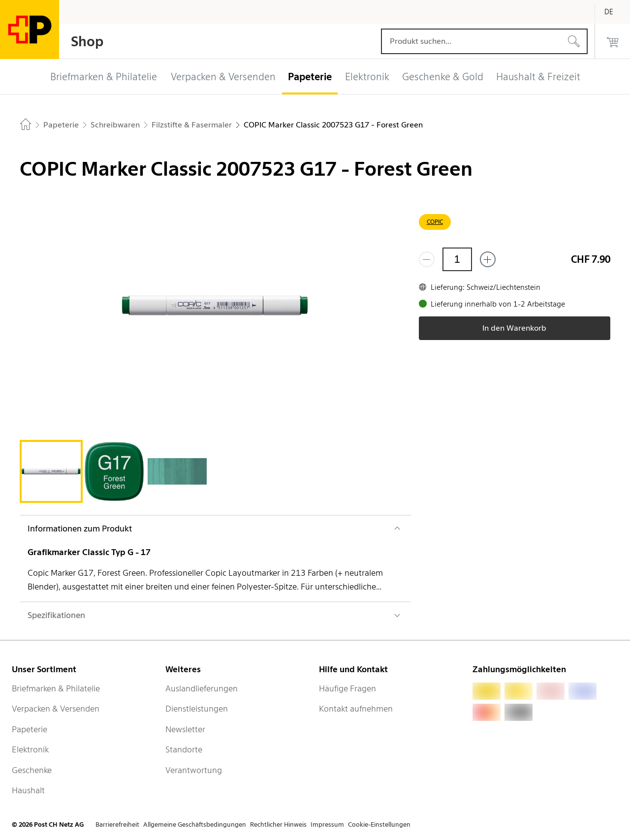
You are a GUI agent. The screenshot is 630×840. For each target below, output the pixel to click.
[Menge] (457, 259)
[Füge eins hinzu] (488, 259)
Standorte (184, 749)
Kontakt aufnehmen (356, 709)
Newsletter (185, 729)
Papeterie (30, 729)
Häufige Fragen (347, 688)
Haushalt (28, 790)
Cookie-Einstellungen (379, 824)
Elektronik (30, 749)
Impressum (327, 824)
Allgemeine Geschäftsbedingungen (195, 824)
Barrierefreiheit (117, 824)
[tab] (51, 471)
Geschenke (32, 770)
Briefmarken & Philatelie (56, 688)
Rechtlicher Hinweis (278, 824)
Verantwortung (194, 770)
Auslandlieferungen (202, 688)
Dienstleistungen (197, 709)
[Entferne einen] (427, 259)
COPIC (435, 222)
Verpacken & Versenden (56, 709)
